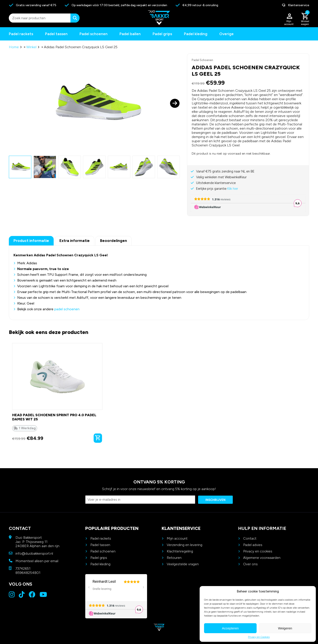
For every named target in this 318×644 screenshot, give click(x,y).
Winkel (31, 47)
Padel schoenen (94, 34)
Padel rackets (101, 538)
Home (14, 47)
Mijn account (177, 538)
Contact (250, 538)
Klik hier (233, 189)
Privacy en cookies (258, 551)
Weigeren (285, 628)
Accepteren (230, 628)
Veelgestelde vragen (183, 564)
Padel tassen (56, 34)
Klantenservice (296, 5)
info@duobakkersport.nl (34, 553)
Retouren (174, 558)
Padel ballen (130, 34)
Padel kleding (196, 34)
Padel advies (253, 545)
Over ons (250, 564)
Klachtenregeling (180, 551)
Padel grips (162, 34)
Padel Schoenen (202, 60)
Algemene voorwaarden (262, 558)
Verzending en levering (185, 545)
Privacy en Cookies (259, 637)
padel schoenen (67, 309)
